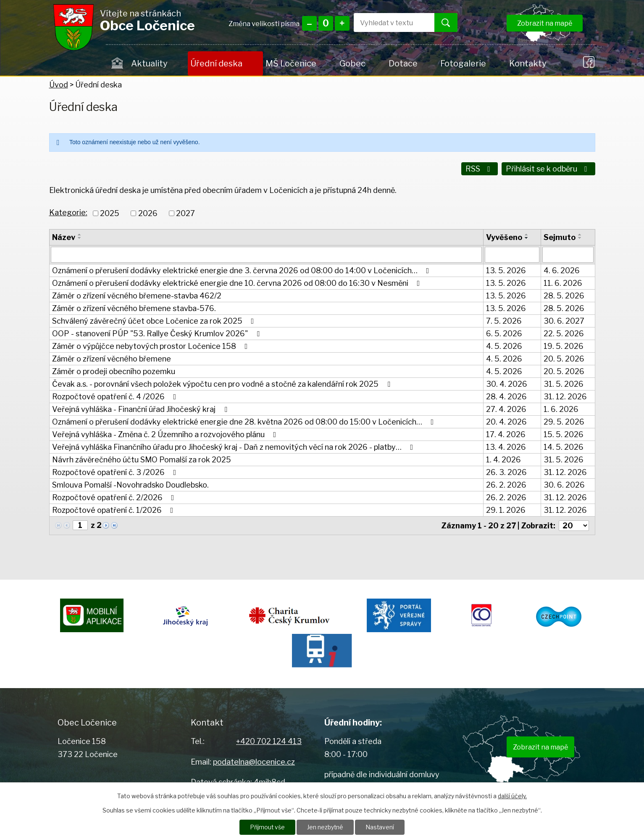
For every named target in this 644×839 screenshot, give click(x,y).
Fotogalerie (463, 63)
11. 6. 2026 (563, 283)
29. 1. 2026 (506, 510)
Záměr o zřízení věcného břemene (112, 358)
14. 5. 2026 (564, 447)
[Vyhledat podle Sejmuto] (568, 254)
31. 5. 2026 (564, 384)
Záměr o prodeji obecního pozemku (114, 371)
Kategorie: (68, 212)
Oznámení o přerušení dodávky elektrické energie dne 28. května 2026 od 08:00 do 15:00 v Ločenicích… (245, 421)
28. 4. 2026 (506, 396)
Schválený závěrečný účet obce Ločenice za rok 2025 (155, 321)
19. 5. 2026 (564, 346)
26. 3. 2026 (506, 472)
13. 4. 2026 (506, 447)
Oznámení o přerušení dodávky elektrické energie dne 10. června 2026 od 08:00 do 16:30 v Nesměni (238, 283)
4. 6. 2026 (562, 270)
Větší (342, 23)
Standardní (326, 23)
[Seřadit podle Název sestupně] (80, 237)
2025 (110, 213)
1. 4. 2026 (503, 459)
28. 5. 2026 (564, 295)
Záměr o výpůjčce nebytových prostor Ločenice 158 (152, 346)
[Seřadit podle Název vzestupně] (80, 234)
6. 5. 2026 (504, 333)
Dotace (403, 63)
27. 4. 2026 (506, 409)
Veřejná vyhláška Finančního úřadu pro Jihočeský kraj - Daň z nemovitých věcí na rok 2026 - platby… (234, 447)
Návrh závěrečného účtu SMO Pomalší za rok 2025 (142, 459)
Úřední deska (216, 63)
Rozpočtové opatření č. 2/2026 (115, 497)
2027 (185, 213)
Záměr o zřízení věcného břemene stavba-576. (134, 308)
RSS (479, 169)
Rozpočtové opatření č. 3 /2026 (116, 472)
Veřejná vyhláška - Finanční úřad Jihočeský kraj (141, 409)
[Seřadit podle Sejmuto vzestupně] (580, 234)
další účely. (512, 795)
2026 (148, 213)
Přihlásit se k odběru (548, 169)
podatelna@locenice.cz (254, 761)
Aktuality (149, 63)
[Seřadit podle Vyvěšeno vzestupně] (527, 234)
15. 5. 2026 (564, 434)
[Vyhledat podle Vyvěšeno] (512, 254)
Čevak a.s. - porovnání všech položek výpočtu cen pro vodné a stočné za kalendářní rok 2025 (223, 384)
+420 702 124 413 (269, 741)
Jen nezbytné (325, 827)
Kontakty (528, 63)
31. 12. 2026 (565, 396)
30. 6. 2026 (564, 484)
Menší (309, 23)
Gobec (352, 63)
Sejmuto (560, 237)
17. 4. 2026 (506, 434)
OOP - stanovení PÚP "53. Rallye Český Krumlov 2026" (158, 333)
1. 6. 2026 (561, 409)
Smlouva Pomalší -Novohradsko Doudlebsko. (130, 484)
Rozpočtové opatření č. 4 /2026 (116, 396)
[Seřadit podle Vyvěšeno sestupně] (527, 237)
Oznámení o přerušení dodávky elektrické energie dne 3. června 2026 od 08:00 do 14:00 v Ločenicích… (242, 270)
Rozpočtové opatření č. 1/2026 (114, 510)
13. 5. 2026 (506, 270)
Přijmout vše (267, 827)
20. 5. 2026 (564, 358)
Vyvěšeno (504, 237)
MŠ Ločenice (291, 63)
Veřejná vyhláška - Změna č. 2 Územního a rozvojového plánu (166, 434)
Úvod (117, 63)
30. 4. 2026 (507, 384)
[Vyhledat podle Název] (266, 254)
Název (64, 237)
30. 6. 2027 (564, 321)
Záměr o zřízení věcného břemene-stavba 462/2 (137, 295)
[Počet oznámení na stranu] (574, 525)
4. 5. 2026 (504, 346)
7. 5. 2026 (504, 321)
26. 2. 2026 (506, 484)
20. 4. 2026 (506, 421)
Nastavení (380, 827)
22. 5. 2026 (564, 333)
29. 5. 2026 (564, 421)
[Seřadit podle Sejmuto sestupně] (580, 237)
